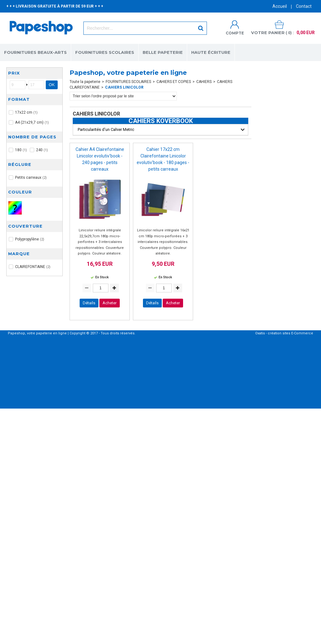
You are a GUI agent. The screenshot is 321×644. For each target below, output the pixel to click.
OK (52, 85)
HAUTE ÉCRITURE (211, 52)
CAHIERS (204, 82)
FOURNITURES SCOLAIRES (105, 52)
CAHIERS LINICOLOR (124, 87)
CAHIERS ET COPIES (174, 82)
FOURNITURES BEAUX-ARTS (35, 52)
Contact (304, 6)
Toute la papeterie (85, 82)
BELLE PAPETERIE (163, 52)
